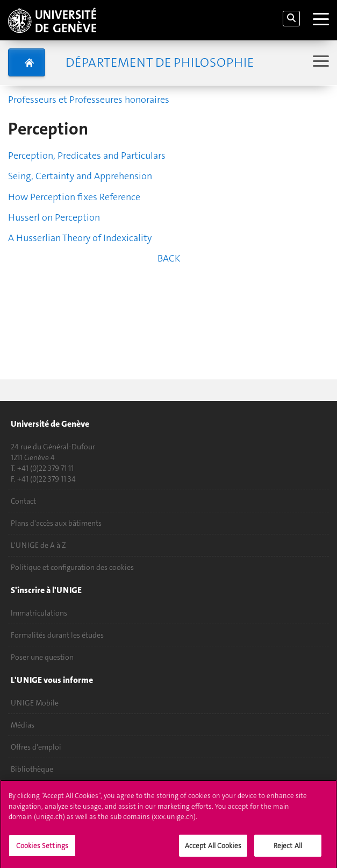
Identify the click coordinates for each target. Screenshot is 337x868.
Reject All (288, 850)
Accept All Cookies (213, 850)
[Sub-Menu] (320, 62)
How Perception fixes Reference (74, 197)
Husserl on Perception (54, 217)
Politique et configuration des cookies (72, 567)
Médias (23, 725)
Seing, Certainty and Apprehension (80, 176)
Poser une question (42, 657)
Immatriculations (39, 613)
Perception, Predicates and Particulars (87, 156)
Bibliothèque (32, 769)
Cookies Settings (42, 850)
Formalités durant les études (57, 635)
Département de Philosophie (160, 62)
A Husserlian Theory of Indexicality (80, 238)
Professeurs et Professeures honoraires (89, 100)
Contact (23, 501)
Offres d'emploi (36, 747)
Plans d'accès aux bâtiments (56, 523)
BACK (169, 258)
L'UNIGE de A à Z (38, 545)
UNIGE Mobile (35, 703)
